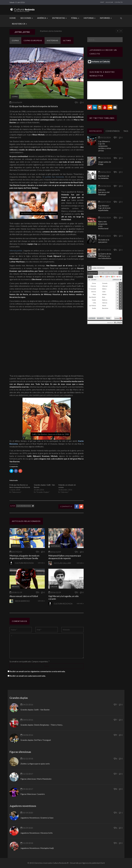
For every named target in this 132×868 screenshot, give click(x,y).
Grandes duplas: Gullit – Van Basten (35, 710)
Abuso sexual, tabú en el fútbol (24, 596)
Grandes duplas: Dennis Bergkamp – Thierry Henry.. (42, 725)
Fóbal (75, 18)
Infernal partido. (16, 250)
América (43, 18)
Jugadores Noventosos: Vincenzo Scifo (37, 833)
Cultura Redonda (24, 506)
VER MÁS (41, 563)
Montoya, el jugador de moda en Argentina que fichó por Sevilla (24, 557)
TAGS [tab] (126, 131)
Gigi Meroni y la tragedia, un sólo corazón (63, 597)
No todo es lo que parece (104, 241)
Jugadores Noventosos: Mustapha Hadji (37, 848)
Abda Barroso (22, 601)
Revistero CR (20, 24)
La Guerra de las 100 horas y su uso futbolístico (105, 256)
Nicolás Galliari (62, 563)
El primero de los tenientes (104, 177)
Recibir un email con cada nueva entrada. (28, 676)
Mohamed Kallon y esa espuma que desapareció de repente (65, 557)
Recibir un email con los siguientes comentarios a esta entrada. (37, 671)
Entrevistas (60, 18)
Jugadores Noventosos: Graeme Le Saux (37, 818)
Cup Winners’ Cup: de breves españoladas (104, 208)
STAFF (102, 2)
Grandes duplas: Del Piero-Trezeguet (36, 740)
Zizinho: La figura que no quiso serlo (35, 764)
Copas (15, 40)
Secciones (27, 18)
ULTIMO (67, 40)
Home (13, 18)
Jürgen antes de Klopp (47, 31)
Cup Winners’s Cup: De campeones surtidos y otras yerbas (105, 146)
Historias (90, 18)
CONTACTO (119, 2)
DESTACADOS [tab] (95, 131)
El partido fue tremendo (53, 177)
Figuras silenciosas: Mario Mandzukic (36, 779)
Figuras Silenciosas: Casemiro (33, 794)
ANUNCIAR (109, 2)
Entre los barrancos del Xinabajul (104, 192)
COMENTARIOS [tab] (113, 131)
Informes (106, 18)
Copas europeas (33, 40)
